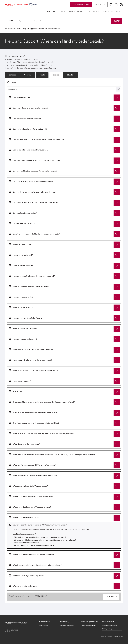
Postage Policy (43, 625)
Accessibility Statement (110, 625)
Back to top (111, 597)
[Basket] (116, 5)
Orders (56, 75)
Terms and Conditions (67, 625)
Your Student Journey (112, 11)
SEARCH (71, 75)
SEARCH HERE (41, 596)
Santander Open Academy (90, 622)
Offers (63, 11)
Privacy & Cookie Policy (89, 625)
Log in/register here (81, 5)
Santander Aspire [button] (76, 11)
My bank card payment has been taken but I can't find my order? (40, 537)
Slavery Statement (108, 622)
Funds (42, 75)
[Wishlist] (111, 5)
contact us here (50, 68)
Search (10, 21)
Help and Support (45, 622)
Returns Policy (64, 622)
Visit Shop (51, 11)
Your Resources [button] (93, 11)
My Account (101, 5)
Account (28, 75)
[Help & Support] (121, 5)
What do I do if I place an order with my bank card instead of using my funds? (45, 540)
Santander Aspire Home (13, 29)
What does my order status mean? (28, 543)
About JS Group (107, 629)
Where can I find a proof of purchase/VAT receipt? (34, 545)
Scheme (12, 75)
